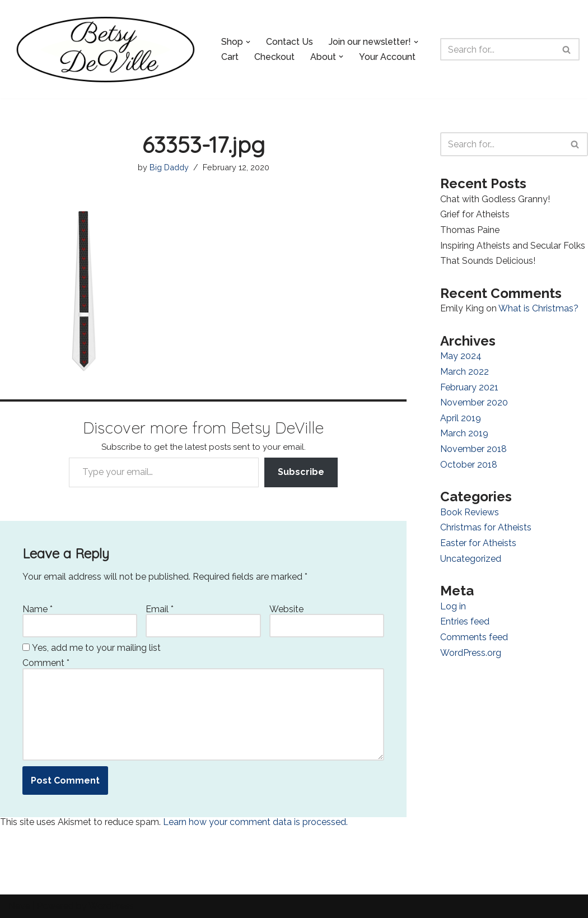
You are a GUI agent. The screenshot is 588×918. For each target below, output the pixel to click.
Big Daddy (169, 167)
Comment (46, 663)
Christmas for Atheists (486, 527)
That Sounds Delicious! (488, 261)
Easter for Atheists (478, 543)
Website (286, 609)
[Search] (497, 49)
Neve (19, 906)
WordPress (111, 906)
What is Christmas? (538, 308)
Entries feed (465, 621)
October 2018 (469, 465)
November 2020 (474, 402)
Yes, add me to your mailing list (92, 648)
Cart (230, 57)
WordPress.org (471, 653)
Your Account (387, 57)
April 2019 (461, 418)
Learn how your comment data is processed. (255, 822)
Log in (453, 606)
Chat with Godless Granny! (495, 199)
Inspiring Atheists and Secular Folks (513, 246)
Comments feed (474, 637)
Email (160, 609)
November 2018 (473, 449)
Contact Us (290, 42)
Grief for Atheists (475, 214)
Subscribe (301, 472)
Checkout (274, 57)
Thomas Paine (470, 230)
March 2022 (465, 372)
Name (38, 609)
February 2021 (469, 387)
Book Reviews (470, 512)
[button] (248, 42)
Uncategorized (471, 559)
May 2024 (461, 356)
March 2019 (464, 433)
